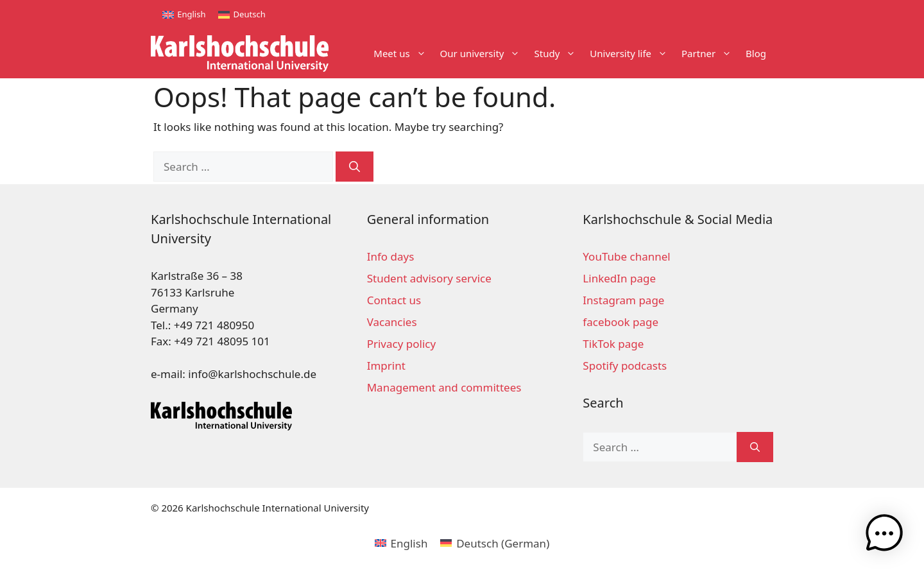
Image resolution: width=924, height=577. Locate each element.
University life (632, 54)
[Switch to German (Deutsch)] (495, 543)
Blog (756, 53)
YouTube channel (626, 256)
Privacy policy (401, 344)
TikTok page (613, 344)
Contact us (394, 300)
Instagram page (623, 300)
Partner (710, 54)
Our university (484, 54)
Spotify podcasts (625, 366)
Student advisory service (429, 278)
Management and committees (444, 387)
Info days (391, 256)
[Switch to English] (184, 14)
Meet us (403, 54)
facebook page (620, 322)
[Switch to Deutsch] (242, 14)
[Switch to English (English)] (401, 543)
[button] (884, 536)
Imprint (386, 366)
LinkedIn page (619, 278)
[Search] (355, 167)
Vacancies (392, 322)
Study (558, 54)
